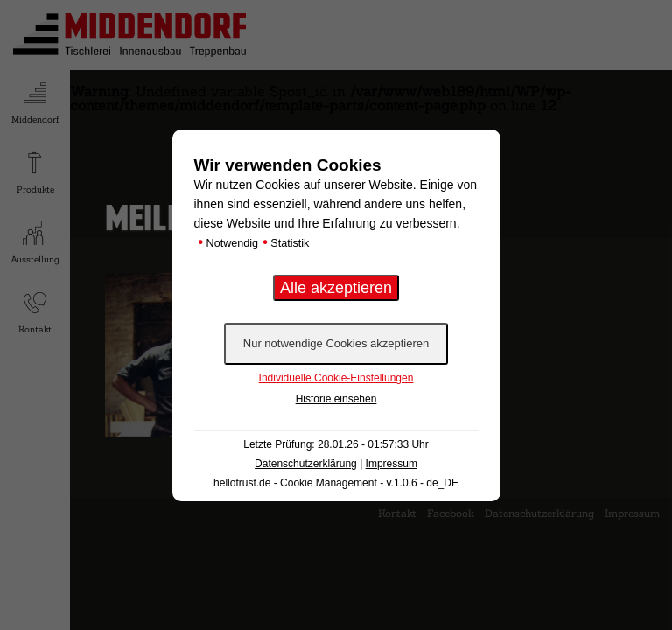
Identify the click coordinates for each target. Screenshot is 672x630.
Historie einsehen (336, 399)
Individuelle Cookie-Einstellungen (336, 378)
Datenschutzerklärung (306, 464)
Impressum (392, 464)
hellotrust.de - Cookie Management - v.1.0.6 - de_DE (336, 483)
